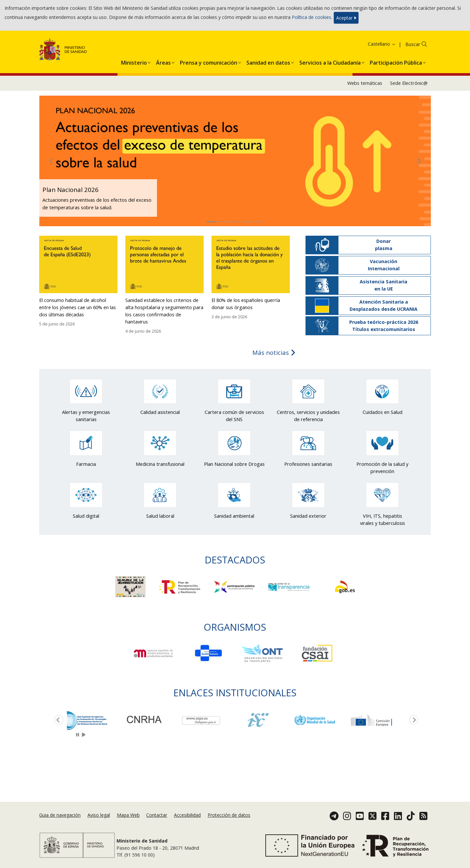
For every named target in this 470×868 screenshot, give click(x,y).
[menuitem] (134, 61)
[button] (134, 61)
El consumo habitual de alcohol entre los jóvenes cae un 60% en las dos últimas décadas (78, 307)
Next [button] (413, 720)
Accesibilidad (187, 815)
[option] (95, 720)
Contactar (157, 815)
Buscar (413, 44)
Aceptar (346, 18)
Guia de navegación (60, 815)
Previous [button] (57, 720)
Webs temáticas (365, 83)
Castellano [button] (382, 44)
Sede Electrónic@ (409, 83)
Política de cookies (312, 17)
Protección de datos (229, 815)
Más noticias (274, 352)
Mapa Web (128, 815)
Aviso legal (99, 815)
